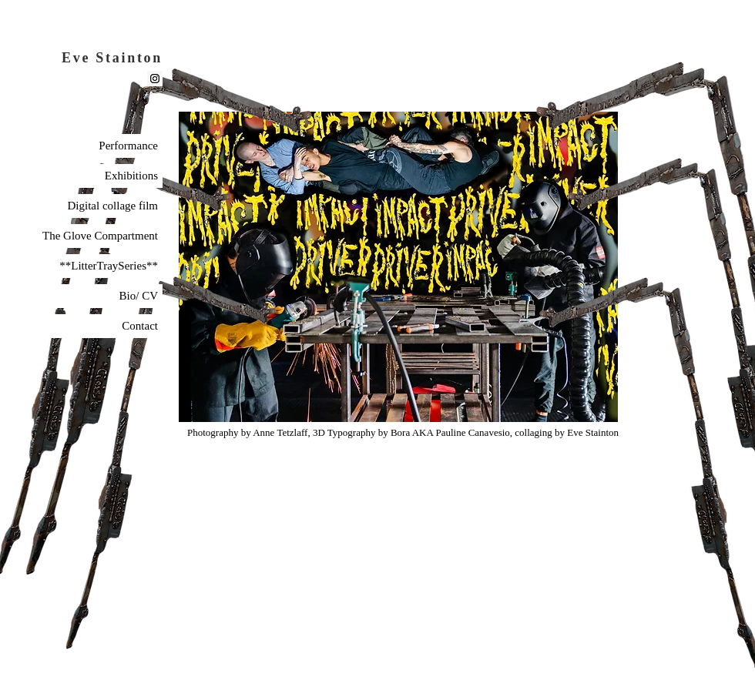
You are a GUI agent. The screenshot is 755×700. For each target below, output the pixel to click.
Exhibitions (131, 176)
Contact (140, 326)
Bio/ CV (139, 296)
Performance (128, 146)
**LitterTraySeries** (109, 266)
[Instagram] (155, 79)
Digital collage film (113, 206)
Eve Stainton (112, 58)
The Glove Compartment (100, 236)
